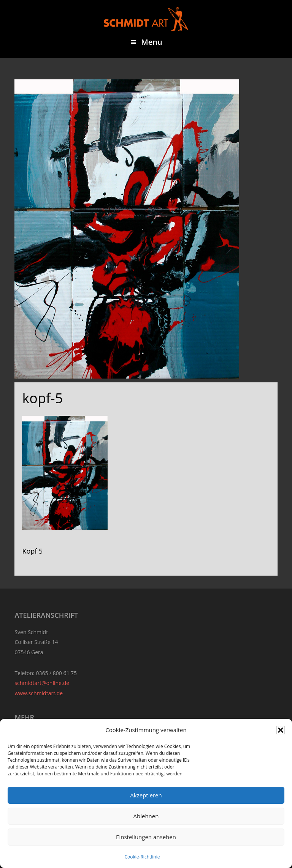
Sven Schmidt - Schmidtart (146, 19)
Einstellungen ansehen (146, 837)
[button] (281, 730)
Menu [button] (152, 42)
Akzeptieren (146, 795)
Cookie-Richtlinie (142, 857)
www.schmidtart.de (39, 693)
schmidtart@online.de (42, 683)
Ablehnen (146, 816)
